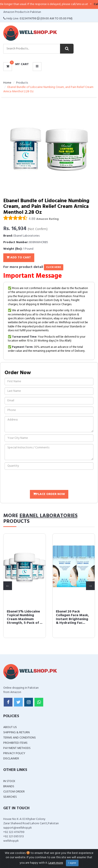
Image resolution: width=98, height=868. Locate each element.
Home (7, 83)
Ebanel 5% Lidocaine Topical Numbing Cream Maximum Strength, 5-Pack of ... (23, 619)
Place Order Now (49, 494)
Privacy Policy (14, 753)
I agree (72, 863)
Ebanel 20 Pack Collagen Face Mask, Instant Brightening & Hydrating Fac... (72, 617)
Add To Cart (19, 258)
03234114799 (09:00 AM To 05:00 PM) (46, 19)
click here (54, 267)
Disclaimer (11, 759)
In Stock (9, 781)
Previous (8, 586)
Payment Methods (17, 748)
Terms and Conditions (20, 738)
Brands (9, 786)
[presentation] (38, 480)
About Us (10, 727)
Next (90, 586)
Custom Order (14, 792)
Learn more (56, 863)
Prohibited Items (15, 743)
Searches (10, 797)
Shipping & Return (16, 733)
